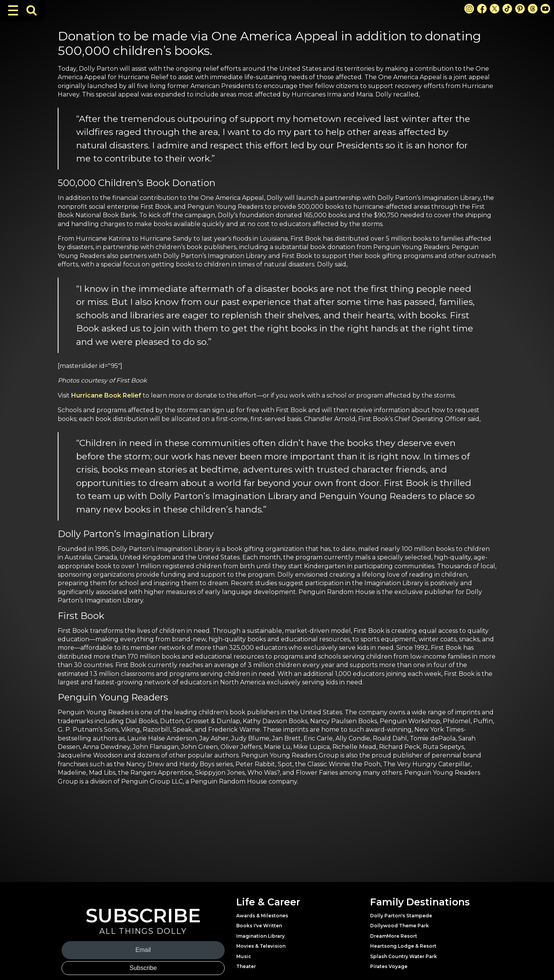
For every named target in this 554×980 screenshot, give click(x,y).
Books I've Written (259, 926)
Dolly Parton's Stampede (401, 916)
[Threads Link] (533, 9)
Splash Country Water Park (404, 956)
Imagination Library (260, 936)
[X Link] (495, 9)
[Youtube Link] (545, 9)
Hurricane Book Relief (106, 395)
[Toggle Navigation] (13, 10)
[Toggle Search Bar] (32, 10)
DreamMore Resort (394, 936)
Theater (246, 966)
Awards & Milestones (262, 916)
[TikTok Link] (507, 9)
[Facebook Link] (482, 9)
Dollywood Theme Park (400, 926)
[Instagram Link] (469, 9)
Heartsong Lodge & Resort (403, 946)
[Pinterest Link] (520, 9)
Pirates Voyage (389, 966)
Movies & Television (261, 946)
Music (244, 956)
